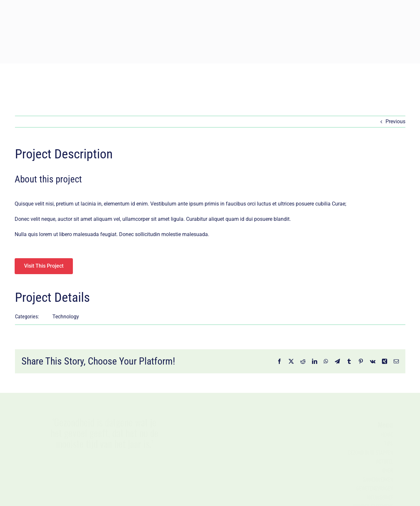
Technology (66, 317)
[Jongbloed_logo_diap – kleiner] (210, 3)
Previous (395, 121)
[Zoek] (324, 81)
